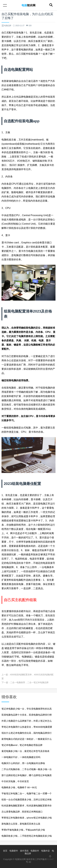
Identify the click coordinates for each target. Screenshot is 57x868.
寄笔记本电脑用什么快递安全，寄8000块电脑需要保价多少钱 (27, 728)
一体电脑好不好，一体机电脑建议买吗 (21, 757)
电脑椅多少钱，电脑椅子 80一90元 (19, 787)
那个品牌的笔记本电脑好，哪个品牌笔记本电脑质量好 (27, 776)
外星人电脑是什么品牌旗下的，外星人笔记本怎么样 (27, 722)
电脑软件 (35, 851)
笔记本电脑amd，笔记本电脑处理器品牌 (22, 745)
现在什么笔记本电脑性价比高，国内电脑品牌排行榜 (27, 734)
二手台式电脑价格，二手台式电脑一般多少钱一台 (27, 769)
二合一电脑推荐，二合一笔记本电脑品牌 (29, 682)
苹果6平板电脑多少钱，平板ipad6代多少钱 (23, 830)
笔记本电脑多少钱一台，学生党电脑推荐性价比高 (27, 709)
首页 (5, 851)
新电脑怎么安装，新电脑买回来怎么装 (21, 824)
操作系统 (24, 851)
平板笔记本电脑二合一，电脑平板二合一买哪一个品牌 (27, 794)
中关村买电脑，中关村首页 (15, 781)
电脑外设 (45, 851)
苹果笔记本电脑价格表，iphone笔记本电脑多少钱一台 (27, 819)
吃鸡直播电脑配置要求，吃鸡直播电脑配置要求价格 (27, 806)
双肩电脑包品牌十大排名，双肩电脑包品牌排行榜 (27, 715)
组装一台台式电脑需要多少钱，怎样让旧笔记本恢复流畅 (27, 800)
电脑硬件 (14, 851)
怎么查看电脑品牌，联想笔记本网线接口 (22, 812)
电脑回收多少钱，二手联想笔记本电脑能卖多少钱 (27, 836)
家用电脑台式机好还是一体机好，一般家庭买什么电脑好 (27, 740)
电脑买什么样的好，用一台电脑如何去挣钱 (23, 763)
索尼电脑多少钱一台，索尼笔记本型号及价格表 (25, 751)
